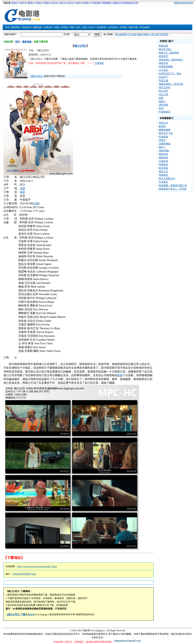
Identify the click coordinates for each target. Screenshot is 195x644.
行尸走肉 (132, 34)
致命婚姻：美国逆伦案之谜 (173, 185)
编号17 (162, 147)
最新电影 (16, 27)
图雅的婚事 (165, 130)
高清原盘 (102, 27)
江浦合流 (163, 161)
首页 (7, 27)
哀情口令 (163, 123)
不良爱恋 (163, 182)
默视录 (162, 126)
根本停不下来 (166, 133)
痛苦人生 (163, 171)
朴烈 (161, 108)
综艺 (78, 27)
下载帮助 (99, 63)
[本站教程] (145, 27)
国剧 (57, 27)
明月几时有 (165, 87)
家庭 (120, 375)
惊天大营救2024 (167, 178)
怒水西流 (163, 168)
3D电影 (123, 27)
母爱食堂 (163, 165)
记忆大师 (163, 94)
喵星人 (162, 101)
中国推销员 (165, 112)
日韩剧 (64, 27)
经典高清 (27, 27)
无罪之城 (163, 81)
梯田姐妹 (163, 158)
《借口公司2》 (37, 76)
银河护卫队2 (165, 49)
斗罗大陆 (154, 34)
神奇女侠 (163, 63)
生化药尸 (163, 77)
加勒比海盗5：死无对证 (171, 84)
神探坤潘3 (164, 151)
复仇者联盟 (121, 34)
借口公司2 (80, 46)
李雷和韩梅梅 (166, 67)
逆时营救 (163, 105)
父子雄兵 (163, 70)
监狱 (161, 98)
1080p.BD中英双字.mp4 (24, 574)
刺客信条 (163, 46)
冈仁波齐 (163, 91)
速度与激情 (143, 34)
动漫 (85, 27)
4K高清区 (113, 27)
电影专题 (133, 27)
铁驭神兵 (163, 175)
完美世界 (164, 34)
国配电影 (38, 27)
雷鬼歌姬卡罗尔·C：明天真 (173, 189)
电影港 (31, 614)
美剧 (72, 27)
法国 (22, 188)
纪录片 (92, 27)
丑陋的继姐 (165, 144)
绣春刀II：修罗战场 (169, 53)
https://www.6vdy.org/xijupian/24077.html (37, 566)
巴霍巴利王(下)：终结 (170, 74)
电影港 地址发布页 (183, 3)
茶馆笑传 (163, 154)
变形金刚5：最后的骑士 (171, 60)
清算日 (162, 140)
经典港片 (49, 27)
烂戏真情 (163, 137)
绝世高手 (163, 56)
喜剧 (22, 192)
